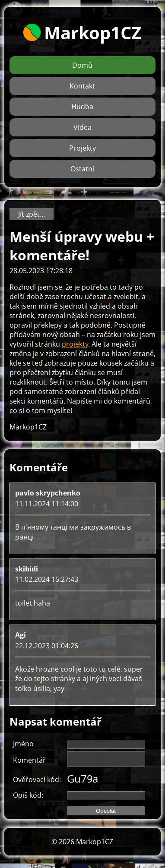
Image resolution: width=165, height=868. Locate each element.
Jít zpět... (32, 214)
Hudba (82, 107)
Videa (82, 127)
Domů (82, 65)
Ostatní (82, 169)
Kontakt (82, 86)
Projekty (82, 148)
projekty (75, 344)
